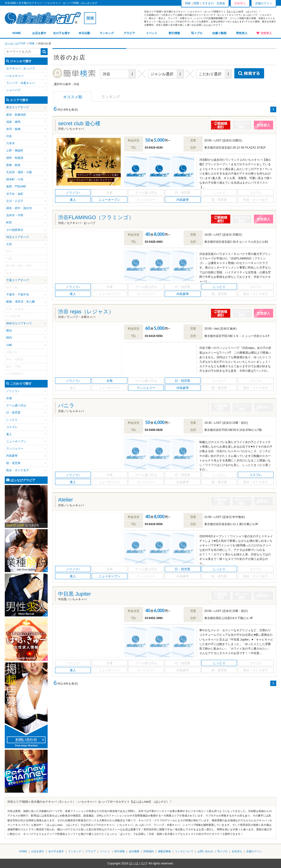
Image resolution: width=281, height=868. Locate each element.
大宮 (9, 244)
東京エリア (13, 107)
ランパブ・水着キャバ (20, 83)
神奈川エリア (15, 323)
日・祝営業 (13, 413)
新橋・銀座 (13, 165)
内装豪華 (12, 456)
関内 (9, 338)
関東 (188, 3)
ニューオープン (16, 441)
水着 (9, 398)
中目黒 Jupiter (75, 594)
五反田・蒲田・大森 (19, 172)
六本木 (10, 143)
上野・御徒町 (15, 150)
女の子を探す (62, 33)
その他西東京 (15, 230)
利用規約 (149, 851)
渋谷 (9, 136)
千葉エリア (13, 280)
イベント (152, 33)
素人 (9, 434)
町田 (9, 222)
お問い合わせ (205, 851)
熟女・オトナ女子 (18, 470)
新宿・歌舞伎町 (16, 115)
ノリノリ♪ (13, 391)
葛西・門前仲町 (16, 186)
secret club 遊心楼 (79, 123)
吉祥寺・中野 (15, 215)
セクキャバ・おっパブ (20, 68)
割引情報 (174, 33)
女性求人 (266, 33)
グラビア (129, 33)
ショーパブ (13, 90)
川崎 (9, 345)
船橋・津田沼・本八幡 (20, 302)
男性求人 (242, 33)
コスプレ (12, 427)
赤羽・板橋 (13, 129)
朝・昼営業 (13, 463)
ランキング (107, 33)
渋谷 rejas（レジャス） (86, 312)
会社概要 (134, 851)
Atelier (65, 500)
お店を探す (39, 33)
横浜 (9, 331)
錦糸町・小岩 (15, 179)
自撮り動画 (219, 33)
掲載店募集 (164, 851)
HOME (17, 33)
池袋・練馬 (13, 122)
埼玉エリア (13, 237)
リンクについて (184, 851)
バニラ (66, 406)
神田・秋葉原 (15, 158)
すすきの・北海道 (214, 3)
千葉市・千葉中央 (18, 294)
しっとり (12, 420)
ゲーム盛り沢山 (16, 405)
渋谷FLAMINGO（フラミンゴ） (96, 217)
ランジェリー (15, 449)
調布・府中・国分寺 (19, 208)
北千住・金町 (15, 194)
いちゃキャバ (15, 76)
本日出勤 (84, 33)
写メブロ (197, 33)
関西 (196, 3)
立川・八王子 (15, 201)
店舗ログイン (264, 3)
